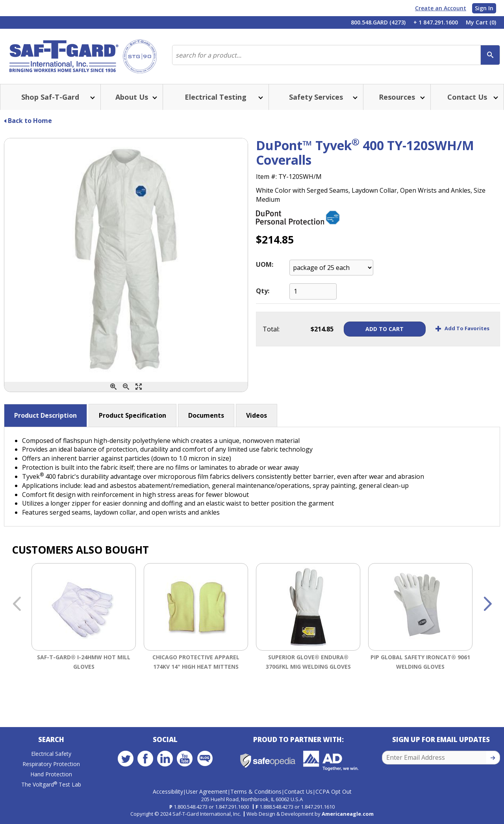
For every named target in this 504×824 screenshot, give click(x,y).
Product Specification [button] (132, 415)
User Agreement (207, 791)
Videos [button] (257, 415)
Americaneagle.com (348, 814)
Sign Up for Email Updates (441, 739)
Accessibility (168, 791)
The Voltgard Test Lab (51, 784)
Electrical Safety (51, 754)
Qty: (263, 291)
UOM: (265, 264)
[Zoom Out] (126, 387)
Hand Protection (51, 774)
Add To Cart (384, 329)
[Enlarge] (139, 387)
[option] (84, 631)
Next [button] (487, 605)
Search (51, 739)
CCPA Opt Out (334, 791)
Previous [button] (17, 605)
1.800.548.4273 (191, 807)
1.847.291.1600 (232, 807)
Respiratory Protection (51, 764)
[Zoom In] (113, 387)
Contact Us (298, 791)
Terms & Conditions (256, 791)
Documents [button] (206, 415)
